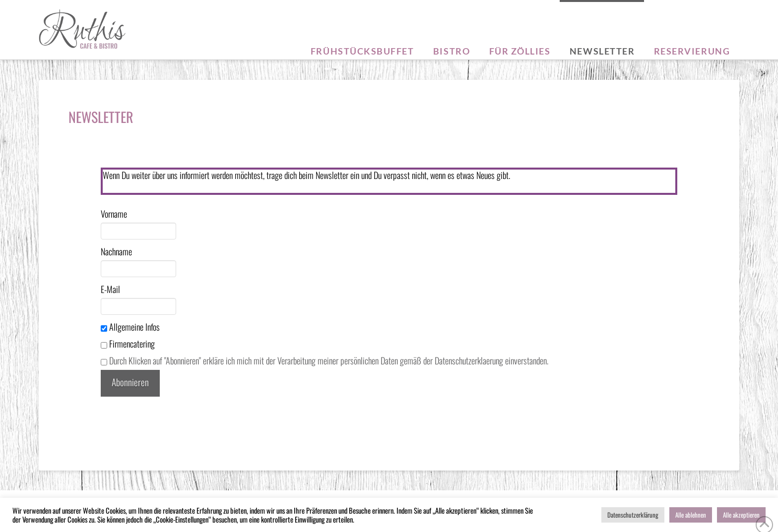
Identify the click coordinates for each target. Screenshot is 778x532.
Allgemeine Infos (130, 327)
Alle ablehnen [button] (691, 515)
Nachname (116, 251)
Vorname (114, 214)
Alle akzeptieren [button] (741, 515)
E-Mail (110, 289)
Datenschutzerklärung (633, 515)
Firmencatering (128, 344)
